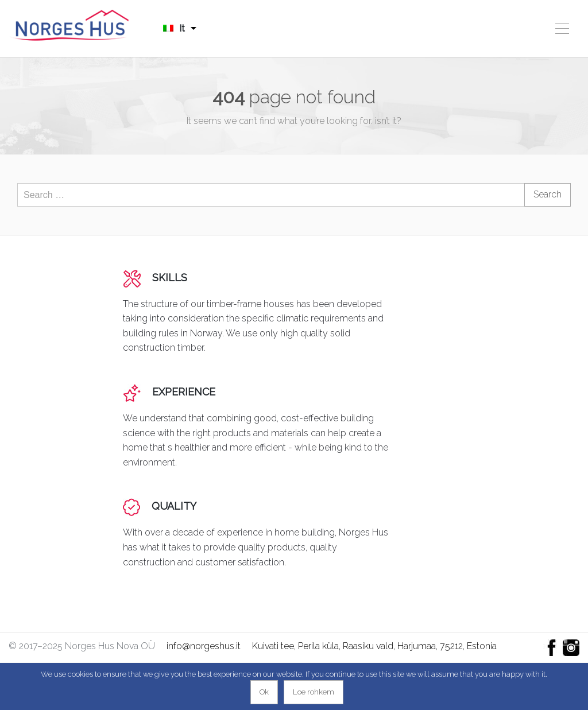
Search (548, 194)
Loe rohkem (314, 692)
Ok (264, 692)
